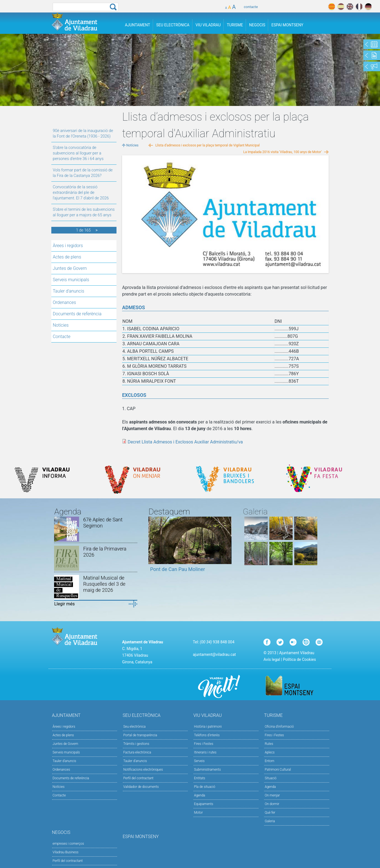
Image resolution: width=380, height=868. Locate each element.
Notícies (61, 325)
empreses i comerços (68, 844)
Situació (270, 778)
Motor (198, 813)
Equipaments (203, 804)
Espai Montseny (287, 25)
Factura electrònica (137, 752)
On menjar (272, 795)
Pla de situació (205, 787)
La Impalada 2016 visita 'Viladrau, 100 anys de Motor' (283, 152)
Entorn (269, 761)
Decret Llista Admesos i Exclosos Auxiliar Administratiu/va (185, 442)
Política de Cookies (299, 659)
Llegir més (64, 604)
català (332, 7)
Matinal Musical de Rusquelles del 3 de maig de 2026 (104, 584)
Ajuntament (137, 25)
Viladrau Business (66, 852)
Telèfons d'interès (207, 735)
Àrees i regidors (68, 246)
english (350, 7)
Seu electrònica (135, 727)
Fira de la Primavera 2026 (105, 552)
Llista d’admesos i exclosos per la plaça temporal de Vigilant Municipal (207, 145)
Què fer (270, 813)
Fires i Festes (203, 744)
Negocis (257, 25)
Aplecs (269, 752)
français (359, 7)
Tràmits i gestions (136, 744)
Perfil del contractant (139, 778)
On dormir (272, 804)
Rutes (269, 744)
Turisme (235, 25)
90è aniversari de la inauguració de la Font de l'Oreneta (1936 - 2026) (83, 134)
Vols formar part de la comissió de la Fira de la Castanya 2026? (83, 173)
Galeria (270, 821)
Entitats (199, 778)
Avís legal (272, 659)
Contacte (62, 337)
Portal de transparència (140, 735)
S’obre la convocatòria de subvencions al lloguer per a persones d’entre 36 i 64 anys (78, 153)
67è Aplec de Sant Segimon (103, 523)
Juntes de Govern (70, 268)
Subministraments (207, 770)
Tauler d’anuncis (135, 761)
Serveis (199, 761)
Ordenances (64, 302)
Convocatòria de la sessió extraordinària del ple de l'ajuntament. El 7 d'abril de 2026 (81, 193)
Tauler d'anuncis (68, 291)
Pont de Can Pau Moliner (178, 569)
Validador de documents (141, 787)
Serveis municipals (71, 280)
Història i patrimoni (208, 727)
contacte (251, 7)
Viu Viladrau (208, 25)
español (341, 7)
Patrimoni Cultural (278, 770)
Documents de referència (77, 314)
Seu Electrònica (173, 25)
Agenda (199, 795)
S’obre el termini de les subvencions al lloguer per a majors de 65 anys (84, 212)
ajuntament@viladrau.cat (214, 654)
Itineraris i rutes (205, 752)
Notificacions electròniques (143, 770)
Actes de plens (67, 257)
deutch (368, 7)
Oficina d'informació (279, 727)
